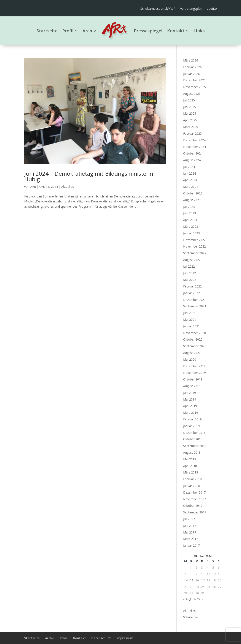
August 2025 (192, 94)
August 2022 (192, 260)
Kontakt (176, 31)
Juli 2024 (189, 167)
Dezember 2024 (194, 140)
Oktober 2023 (193, 193)
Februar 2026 (192, 67)
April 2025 (190, 120)
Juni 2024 (189, 173)
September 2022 (195, 253)
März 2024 (191, 187)
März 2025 (191, 127)
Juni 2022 (189, 273)
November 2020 (194, 333)
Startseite (47, 31)
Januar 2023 (191, 233)
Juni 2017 (189, 526)
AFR (33, 187)
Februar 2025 (192, 133)
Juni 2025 (189, 107)
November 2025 (194, 87)
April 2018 (190, 466)
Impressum (125, 638)
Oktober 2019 (193, 379)
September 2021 (195, 306)
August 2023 (192, 200)
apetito (212, 9)
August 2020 (192, 353)
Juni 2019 (189, 393)
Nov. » (199, 599)
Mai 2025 (190, 113)
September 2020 (195, 346)
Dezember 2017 (194, 492)
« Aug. (187, 599)
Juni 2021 (189, 313)
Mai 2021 (190, 320)
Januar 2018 (191, 486)
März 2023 (191, 227)
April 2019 (190, 406)
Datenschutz (101, 638)
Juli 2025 (189, 100)
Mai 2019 (190, 399)
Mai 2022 (190, 280)
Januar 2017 (191, 545)
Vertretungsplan (191, 9)
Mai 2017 (190, 532)
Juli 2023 (189, 207)
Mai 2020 (190, 359)
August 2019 (192, 386)
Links (199, 31)
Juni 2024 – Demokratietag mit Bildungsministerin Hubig (89, 176)
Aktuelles (68, 187)
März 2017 (191, 539)
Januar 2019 (191, 426)
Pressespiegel (148, 31)
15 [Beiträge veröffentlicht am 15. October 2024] (192, 580)
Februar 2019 (192, 419)
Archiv (89, 31)
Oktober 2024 (193, 153)
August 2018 (192, 452)
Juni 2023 (189, 213)
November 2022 (194, 246)
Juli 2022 (189, 266)
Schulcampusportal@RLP (158, 9)
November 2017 (194, 499)
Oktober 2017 (193, 506)
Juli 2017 (189, 519)
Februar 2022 (192, 286)
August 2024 (192, 160)
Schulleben (191, 617)
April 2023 (190, 220)
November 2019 (194, 373)
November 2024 (194, 147)
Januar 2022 (191, 293)
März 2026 (191, 60)
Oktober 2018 (193, 439)
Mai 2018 (190, 459)
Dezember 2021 (194, 300)
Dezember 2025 (194, 80)
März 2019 (191, 413)
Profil (68, 31)
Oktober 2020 (193, 339)
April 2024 (190, 180)
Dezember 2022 (194, 240)
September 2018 (195, 446)
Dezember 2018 (194, 433)
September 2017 (195, 512)
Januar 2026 (191, 74)
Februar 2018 (192, 479)
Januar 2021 (191, 326)
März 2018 (191, 472)
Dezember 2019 (194, 366)
